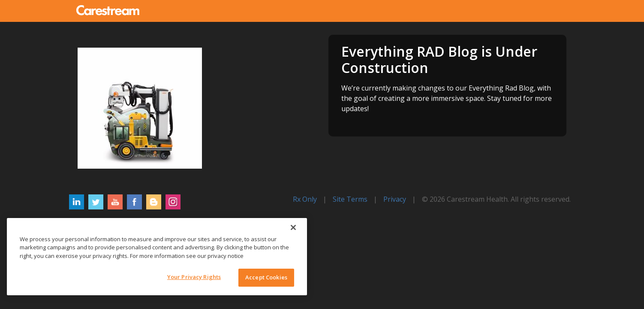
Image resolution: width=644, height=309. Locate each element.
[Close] (293, 227)
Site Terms (350, 199)
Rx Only (305, 199)
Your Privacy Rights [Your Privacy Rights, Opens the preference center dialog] (194, 277)
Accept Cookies (266, 277)
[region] (157, 257)
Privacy (395, 199)
